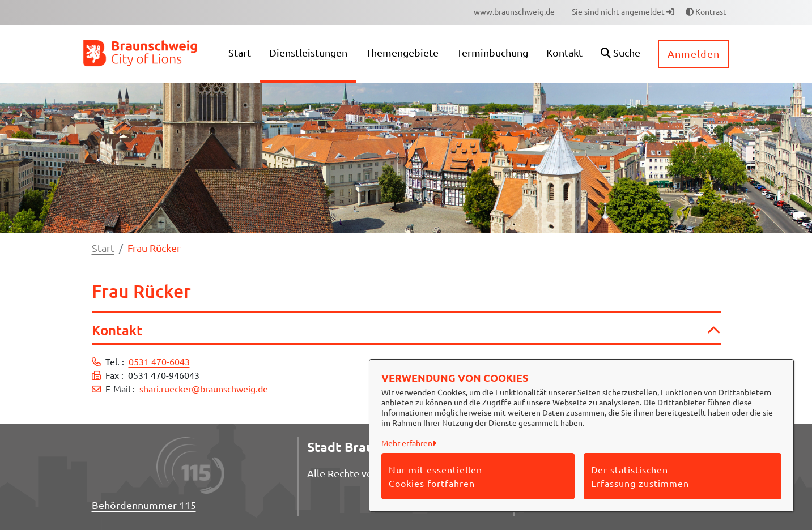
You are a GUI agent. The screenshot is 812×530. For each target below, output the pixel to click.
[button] (620, 54)
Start (103, 248)
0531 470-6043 (159, 361)
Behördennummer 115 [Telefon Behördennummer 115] (144, 505)
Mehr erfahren (407, 443)
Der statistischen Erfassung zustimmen (640, 476)
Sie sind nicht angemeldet (623, 11)
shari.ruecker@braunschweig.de (204, 388)
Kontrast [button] (706, 11)
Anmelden (694, 54)
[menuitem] (514, 12)
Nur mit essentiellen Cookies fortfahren (435, 476)
